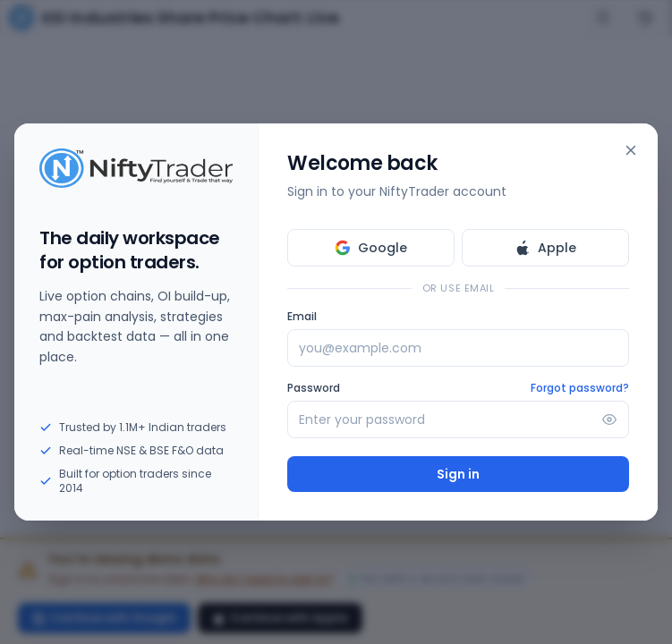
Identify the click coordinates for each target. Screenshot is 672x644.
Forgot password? (580, 388)
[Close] (631, 150)
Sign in (458, 474)
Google (371, 248)
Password (314, 388)
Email (302, 317)
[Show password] (609, 419)
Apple (545, 248)
